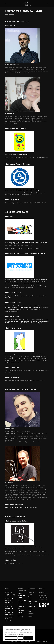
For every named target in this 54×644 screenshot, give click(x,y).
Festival (31, 604)
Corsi (30, 597)
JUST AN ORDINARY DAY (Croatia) (21, 596)
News (30, 611)
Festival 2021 (12, 14)
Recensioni (31, 616)
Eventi (30, 599)
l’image (26, 508)
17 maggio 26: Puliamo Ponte (9, 607)
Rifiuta (21, 638)
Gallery (30, 609)
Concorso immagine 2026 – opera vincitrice (10, 613)
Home (7, 14)
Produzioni (31, 614)
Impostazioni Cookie (11, 638)
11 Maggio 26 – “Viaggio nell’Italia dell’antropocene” (10, 594)
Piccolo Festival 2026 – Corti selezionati (9, 619)
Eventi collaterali (33, 601)
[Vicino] (34, 627)
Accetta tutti (28, 638)
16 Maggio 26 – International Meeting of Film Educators (9, 601)
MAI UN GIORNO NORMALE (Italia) (22, 602)
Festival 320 (31, 606)
